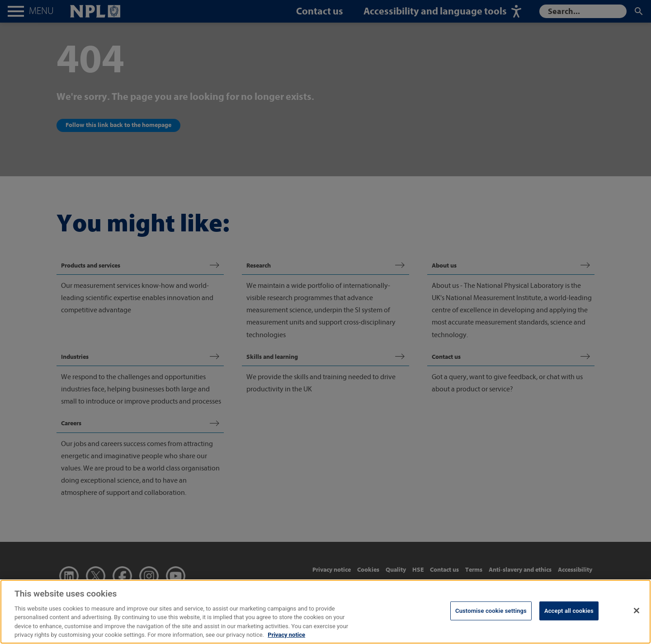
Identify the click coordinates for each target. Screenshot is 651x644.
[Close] (637, 620)
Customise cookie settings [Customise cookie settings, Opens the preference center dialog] (491, 620)
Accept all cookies (569, 620)
